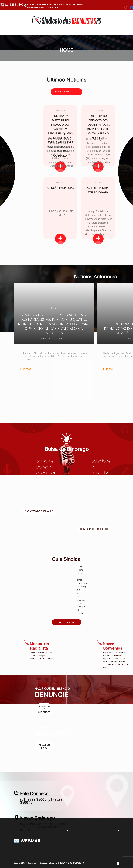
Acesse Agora (67, 622)
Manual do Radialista (39, 646)
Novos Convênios (112, 646)
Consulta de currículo (94, 529)
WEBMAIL (31, 841)
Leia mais (26, 369)
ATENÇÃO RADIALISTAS (60, 188)
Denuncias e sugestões (44, 709)
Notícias (54, 308)
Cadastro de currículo (39, 511)
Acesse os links (44, 746)
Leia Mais (60, 239)
